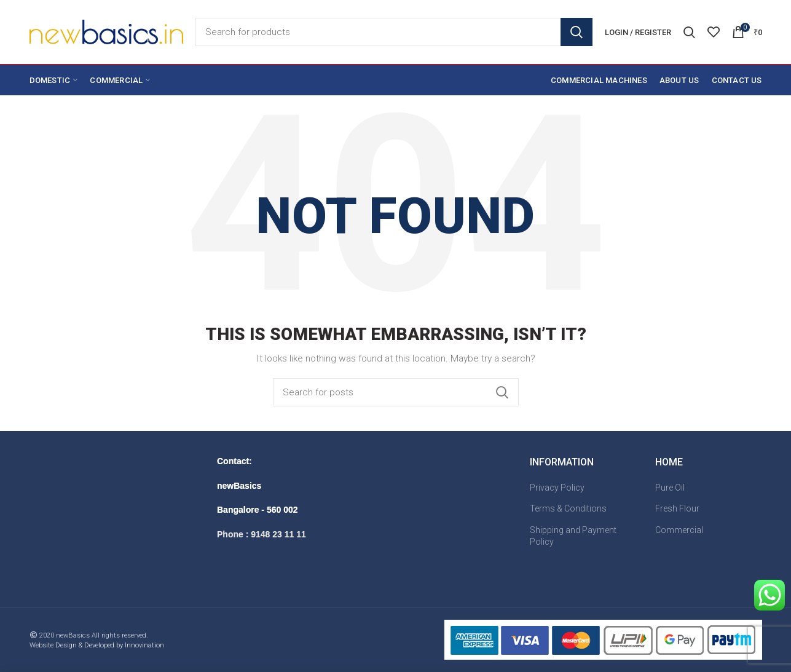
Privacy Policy (557, 488)
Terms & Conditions (568, 508)
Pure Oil (670, 488)
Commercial (679, 530)
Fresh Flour (677, 508)
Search (577, 32)
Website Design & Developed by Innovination (97, 645)
